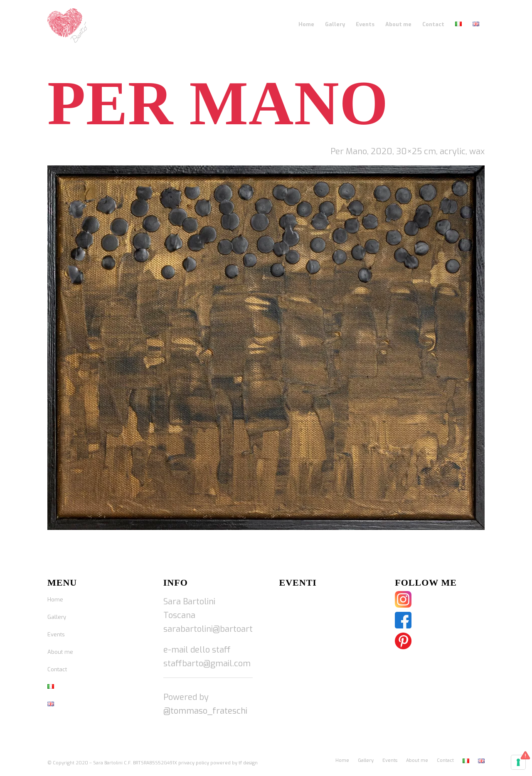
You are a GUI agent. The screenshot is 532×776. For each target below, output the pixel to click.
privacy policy (194, 763)
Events (56, 634)
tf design (248, 763)
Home (55, 600)
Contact (57, 669)
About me (60, 652)
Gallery (57, 617)
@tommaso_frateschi (205, 711)
